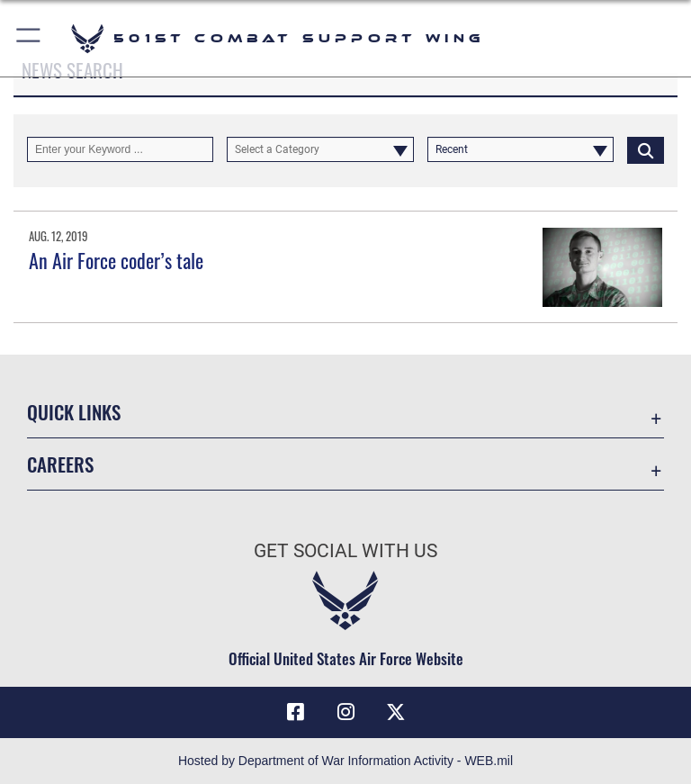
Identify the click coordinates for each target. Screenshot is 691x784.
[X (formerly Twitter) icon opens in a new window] (396, 712)
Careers (60, 464)
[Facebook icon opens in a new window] (295, 712)
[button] (29, 38)
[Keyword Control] (120, 149)
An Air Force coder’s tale (116, 260)
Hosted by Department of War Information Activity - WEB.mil (345, 761)
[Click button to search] (646, 149)
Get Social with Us (345, 551)
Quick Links (74, 412)
